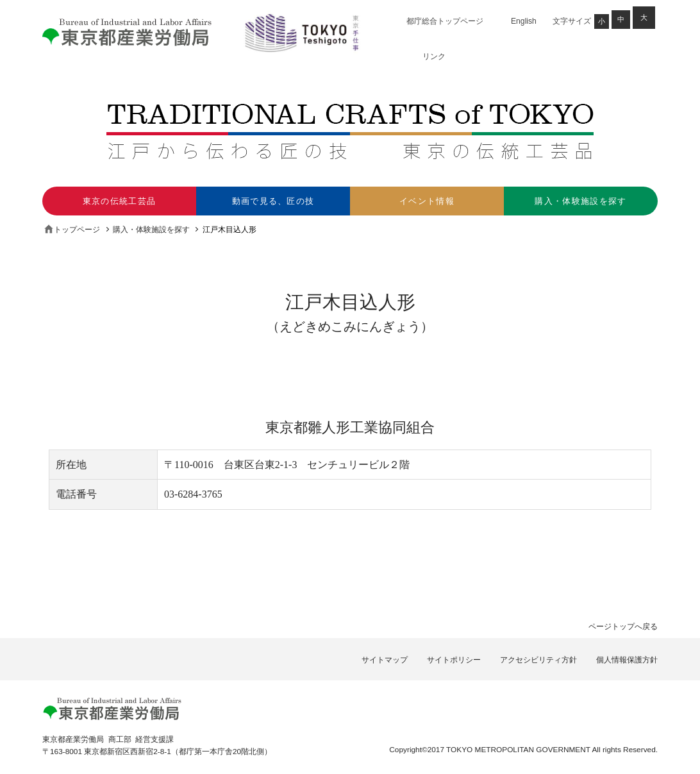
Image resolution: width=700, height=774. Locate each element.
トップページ (77, 230)
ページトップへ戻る (623, 627)
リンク (434, 56)
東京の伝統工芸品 (120, 201)
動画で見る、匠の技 (273, 201)
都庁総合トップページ (445, 21)
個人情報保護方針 (627, 660)
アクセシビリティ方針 (538, 660)
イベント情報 (427, 201)
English (524, 21)
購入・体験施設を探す (580, 201)
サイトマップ (385, 660)
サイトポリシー (454, 660)
